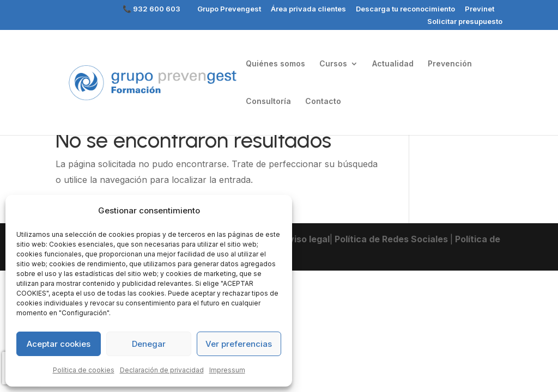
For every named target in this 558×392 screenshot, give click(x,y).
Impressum (227, 370)
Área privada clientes (308, 9)
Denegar (149, 344)
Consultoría (268, 102)
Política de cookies (84, 370)
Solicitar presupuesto (465, 22)
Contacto (323, 102)
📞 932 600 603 (151, 9)
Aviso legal (305, 239)
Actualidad (393, 64)
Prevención (450, 64)
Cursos (333, 64)
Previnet (480, 9)
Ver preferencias (239, 344)
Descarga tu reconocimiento (405, 9)
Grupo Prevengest (229, 9)
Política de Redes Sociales (391, 239)
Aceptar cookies (59, 344)
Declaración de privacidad (162, 370)
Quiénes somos (275, 64)
